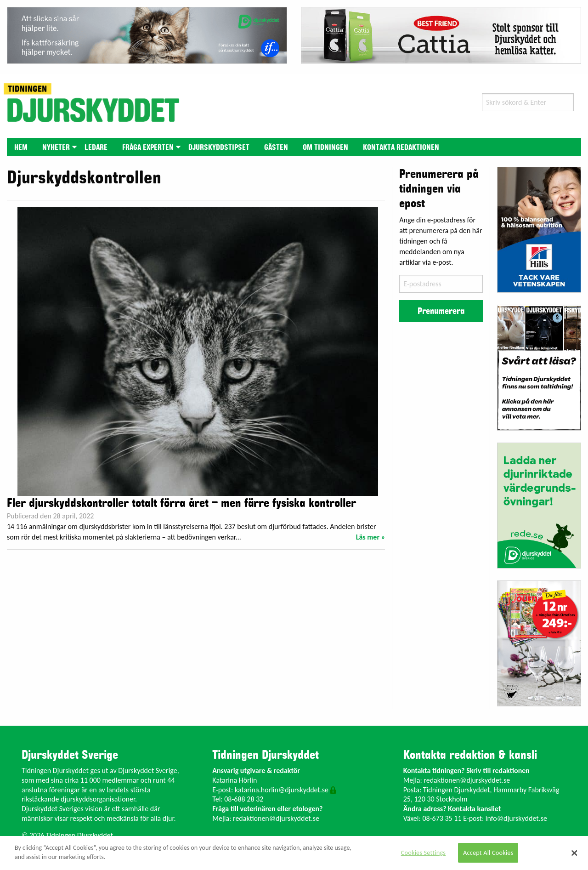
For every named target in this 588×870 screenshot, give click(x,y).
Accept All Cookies (488, 853)
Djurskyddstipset (219, 148)
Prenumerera (441, 311)
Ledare (96, 148)
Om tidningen (325, 148)
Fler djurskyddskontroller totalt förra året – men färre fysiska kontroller (181, 503)
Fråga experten (148, 148)
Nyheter (56, 148)
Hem (21, 148)
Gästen (276, 148)
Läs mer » (371, 537)
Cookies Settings (423, 853)
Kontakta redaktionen (401, 148)
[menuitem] (21, 147)
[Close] (574, 853)
